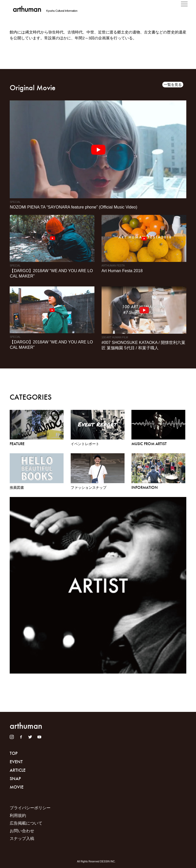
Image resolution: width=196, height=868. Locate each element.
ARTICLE (18, 770)
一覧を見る (173, 85)
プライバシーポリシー (30, 808)
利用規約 (18, 815)
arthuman (27, 9)
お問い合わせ (22, 831)
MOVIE (17, 787)
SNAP (15, 779)
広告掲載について (26, 823)
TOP (14, 753)
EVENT (16, 762)
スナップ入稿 (22, 838)
